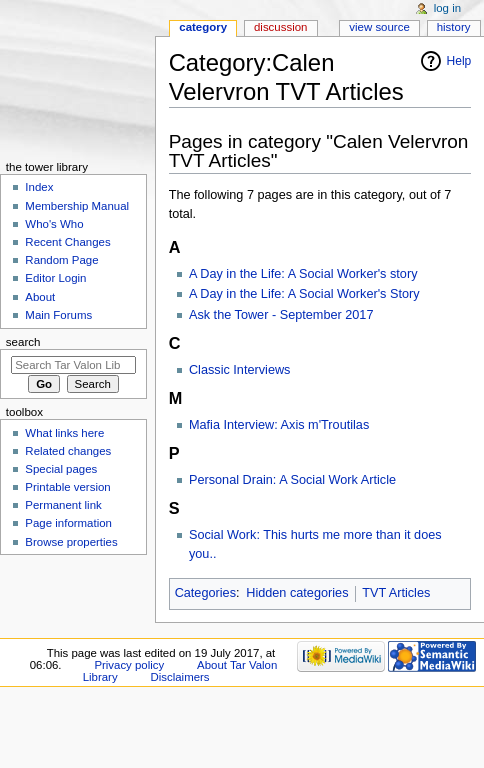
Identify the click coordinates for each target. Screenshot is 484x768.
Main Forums (58, 315)
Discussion (280, 27)
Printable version (67, 487)
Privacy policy (129, 665)
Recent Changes (67, 242)
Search (23, 342)
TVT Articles (396, 593)
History (454, 27)
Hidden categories (297, 593)
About (40, 297)
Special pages (61, 469)
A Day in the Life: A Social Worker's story (303, 274)
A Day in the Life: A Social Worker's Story (304, 294)
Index (39, 187)
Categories (205, 593)
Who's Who (54, 224)
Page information (68, 523)
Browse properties (71, 542)
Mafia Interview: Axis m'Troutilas (279, 425)
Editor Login (55, 278)
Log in (447, 8)
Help (459, 61)
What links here (64, 433)
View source (379, 27)
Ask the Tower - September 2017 (281, 315)
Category (203, 27)
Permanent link (63, 505)
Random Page (61, 260)
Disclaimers (180, 677)
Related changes (68, 451)
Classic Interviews (240, 370)
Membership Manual (77, 206)
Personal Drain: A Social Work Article (292, 480)
